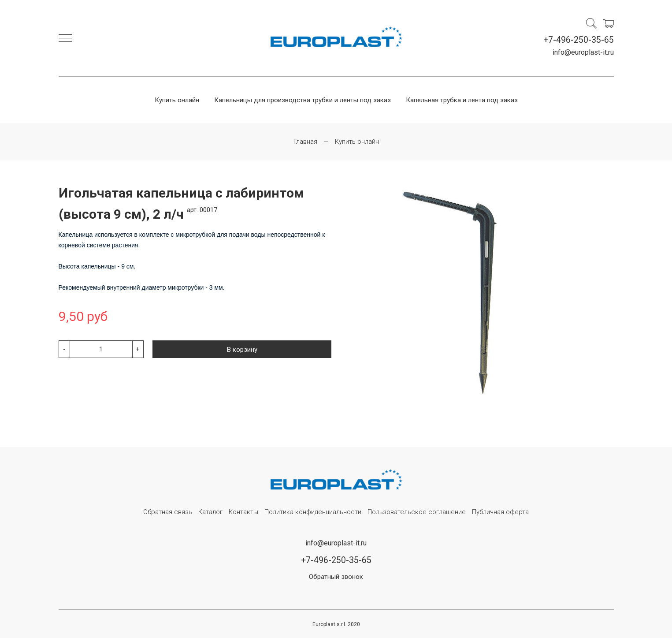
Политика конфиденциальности (313, 512)
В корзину (242, 350)
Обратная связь (168, 512)
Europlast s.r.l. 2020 (336, 624)
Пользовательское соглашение (417, 512)
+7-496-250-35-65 (579, 40)
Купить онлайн (177, 100)
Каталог (210, 512)
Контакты (243, 512)
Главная (305, 142)
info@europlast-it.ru (583, 52)
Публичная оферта (500, 512)
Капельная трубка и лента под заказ (462, 100)
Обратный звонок (336, 577)
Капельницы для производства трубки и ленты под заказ (303, 100)
